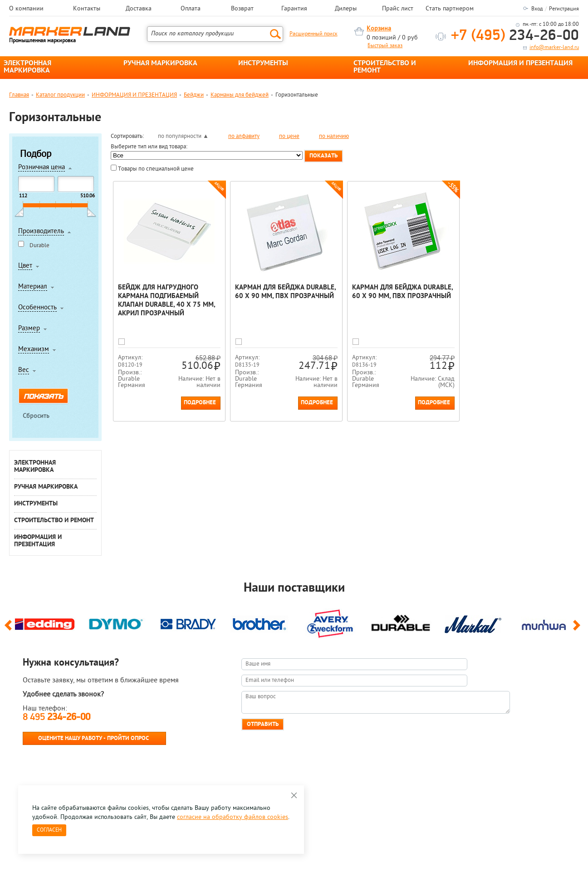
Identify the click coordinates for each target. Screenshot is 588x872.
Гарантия (294, 9)
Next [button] (578, 629)
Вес (24, 371)
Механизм (34, 350)
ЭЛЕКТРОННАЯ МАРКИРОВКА (27, 67)
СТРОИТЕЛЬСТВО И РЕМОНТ (385, 67)
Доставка (139, 9)
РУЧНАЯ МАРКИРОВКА (160, 64)
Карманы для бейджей (240, 95)
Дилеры (346, 9)
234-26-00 (515, 36)
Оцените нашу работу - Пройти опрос (93, 738)
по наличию (334, 136)
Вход (537, 9)
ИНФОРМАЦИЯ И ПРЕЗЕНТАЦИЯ (520, 64)
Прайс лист (398, 9)
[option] (45, 622)
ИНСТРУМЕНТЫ (263, 64)
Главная (19, 95)
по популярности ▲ (183, 136)
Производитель (41, 232)
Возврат (242, 9)
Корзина (379, 29)
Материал (33, 287)
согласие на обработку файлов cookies (233, 817)
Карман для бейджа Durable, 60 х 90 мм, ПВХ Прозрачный (285, 292)
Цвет (25, 266)
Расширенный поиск (314, 34)
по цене (289, 136)
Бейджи (194, 95)
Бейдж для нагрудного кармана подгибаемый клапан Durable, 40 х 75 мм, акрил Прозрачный (167, 301)
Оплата (191, 9)
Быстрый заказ (385, 46)
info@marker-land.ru (554, 48)
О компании (26, 9)
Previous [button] (10, 629)
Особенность (37, 308)
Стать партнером (450, 9)
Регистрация (564, 9)
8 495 (56, 718)
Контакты (87, 9)
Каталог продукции (60, 95)
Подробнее (200, 403)
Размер (29, 329)
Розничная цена (42, 168)
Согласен (49, 830)
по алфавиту (244, 136)
